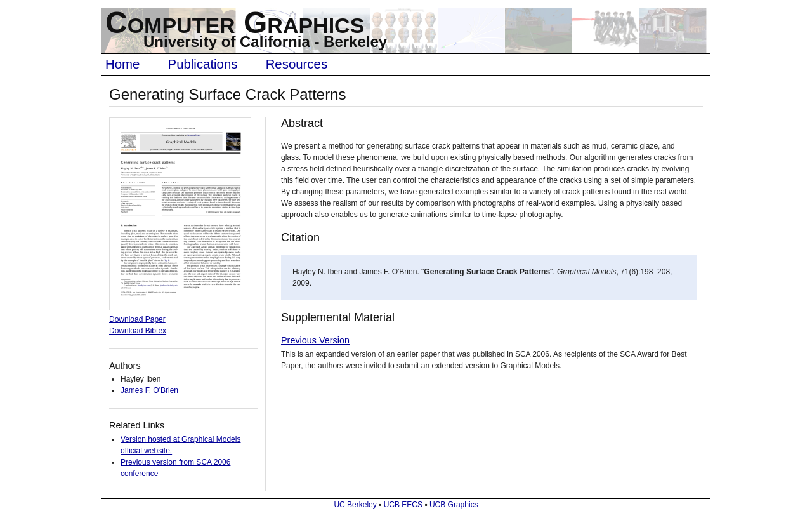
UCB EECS (403, 505)
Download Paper (137, 319)
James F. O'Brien (149, 390)
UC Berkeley (355, 505)
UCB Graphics (454, 505)
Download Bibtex (138, 331)
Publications (203, 64)
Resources (297, 64)
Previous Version (315, 340)
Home (122, 64)
